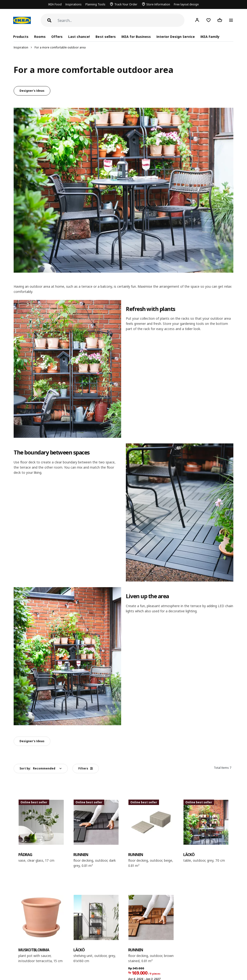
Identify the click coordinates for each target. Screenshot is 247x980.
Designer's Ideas (32, 91)
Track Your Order (126, 4)
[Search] (121, 21)
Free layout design (186, 4)
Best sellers (106, 37)
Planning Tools (95, 4)
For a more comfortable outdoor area (60, 47)
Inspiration (21, 47)
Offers (57, 37)
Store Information (158, 4)
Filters (86, 768)
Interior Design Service (176, 37)
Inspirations (74, 4)
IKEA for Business (136, 37)
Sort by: (37, 768)
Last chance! (79, 37)
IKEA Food (55, 4)
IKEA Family (210, 37)
